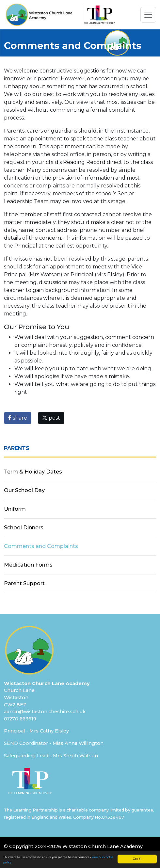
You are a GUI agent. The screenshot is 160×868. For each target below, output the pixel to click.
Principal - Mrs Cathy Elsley (36, 731)
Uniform (15, 509)
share (18, 418)
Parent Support (24, 583)
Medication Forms (28, 565)
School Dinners (24, 528)
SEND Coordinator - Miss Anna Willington (54, 743)
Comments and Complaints (41, 546)
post (51, 418)
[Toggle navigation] (148, 15)
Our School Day (24, 490)
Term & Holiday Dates (33, 472)
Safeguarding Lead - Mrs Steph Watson (51, 756)
